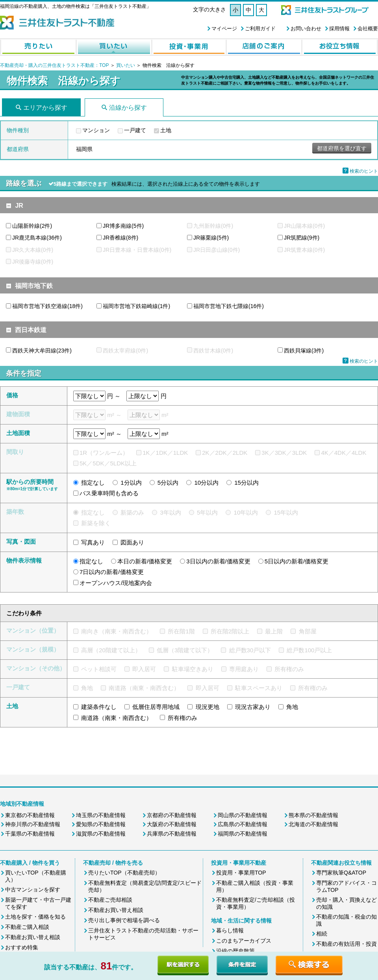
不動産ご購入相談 (27, 927)
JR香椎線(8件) (120, 238)
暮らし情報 (230, 930)
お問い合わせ (306, 29)
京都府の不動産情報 (172, 815)
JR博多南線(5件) (123, 226)
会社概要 (368, 29)
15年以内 (286, 512)
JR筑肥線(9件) (302, 238)
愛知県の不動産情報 (101, 824)
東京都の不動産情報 (30, 815)
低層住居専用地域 (156, 707)
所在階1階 (181, 631)
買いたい (126, 65)
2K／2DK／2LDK (225, 453)
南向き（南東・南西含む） (117, 631)
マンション (96, 130)
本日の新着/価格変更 (145, 561)
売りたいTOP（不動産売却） (124, 873)
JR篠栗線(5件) (211, 238)
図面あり (132, 542)
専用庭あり (244, 669)
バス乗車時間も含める (109, 493)
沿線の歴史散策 (235, 951)
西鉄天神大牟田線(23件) (42, 351)
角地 (87, 688)
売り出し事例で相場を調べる (124, 920)
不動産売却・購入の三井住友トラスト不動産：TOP (54, 65)
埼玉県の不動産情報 (101, 815)
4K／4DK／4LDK (344, 453)
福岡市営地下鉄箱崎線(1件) (136, 306)
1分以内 (131, 483)
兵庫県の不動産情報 (172, 834)
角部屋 (308, 631)
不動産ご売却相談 (110, 900)
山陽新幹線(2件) (32, 226)
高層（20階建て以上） (111, 650)
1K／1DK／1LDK (165, 453)
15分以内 (246, 483)
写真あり (93, 542)
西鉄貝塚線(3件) (304, 351)
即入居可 (144, 669)
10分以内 (206, 483)
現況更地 (208, 707)
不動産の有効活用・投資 (346, 944)
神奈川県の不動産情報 (33, 824)
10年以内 (246, 512)
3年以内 (171, 512)
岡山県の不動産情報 (243, 815)
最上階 (274, 631)
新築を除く (96, 523)
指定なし (93, 483)
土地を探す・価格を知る (35, 917)
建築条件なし (99, 707)
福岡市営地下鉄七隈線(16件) (229, 306)
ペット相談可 (99, 669)
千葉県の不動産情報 (30, 834)
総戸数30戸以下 (250, 650)
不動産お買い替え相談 (33, 937)
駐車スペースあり (259, 688)
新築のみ (132, 512)
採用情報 (339, 29)
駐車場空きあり (193, 669)
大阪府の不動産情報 (172, 824)
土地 (166, 130)
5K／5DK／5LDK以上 (108, 463)
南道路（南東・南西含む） (144, 688)
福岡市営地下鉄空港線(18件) (47, 306)
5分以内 (168, 483)
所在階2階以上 (230, 631)
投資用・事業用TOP (241, 873)
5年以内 (207, 512)
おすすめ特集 (22, 947)
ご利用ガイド (260, 29)
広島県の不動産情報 (243, 824)
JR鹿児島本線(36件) (37, 238)
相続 (322, 934)
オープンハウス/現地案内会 (116, 583)
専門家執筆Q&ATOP (341, 873)
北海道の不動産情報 (313, 824)
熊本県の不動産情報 (313, 815)
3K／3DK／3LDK (284, 453)
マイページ (224, 29)
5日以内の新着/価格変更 (297, 561)
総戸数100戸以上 (309, 650)
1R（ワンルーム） (104, 453)
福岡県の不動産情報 (243, 834)
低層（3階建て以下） (185, 650)
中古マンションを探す (33, 890)
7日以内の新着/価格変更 (112, 572)
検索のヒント (364, 171)
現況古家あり (253, 707)
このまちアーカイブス (244, 941)
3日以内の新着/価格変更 (218, 561)
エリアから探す (45, 108)
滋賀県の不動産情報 (101, 834)
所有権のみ (289, 669)
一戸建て (135, 130)
